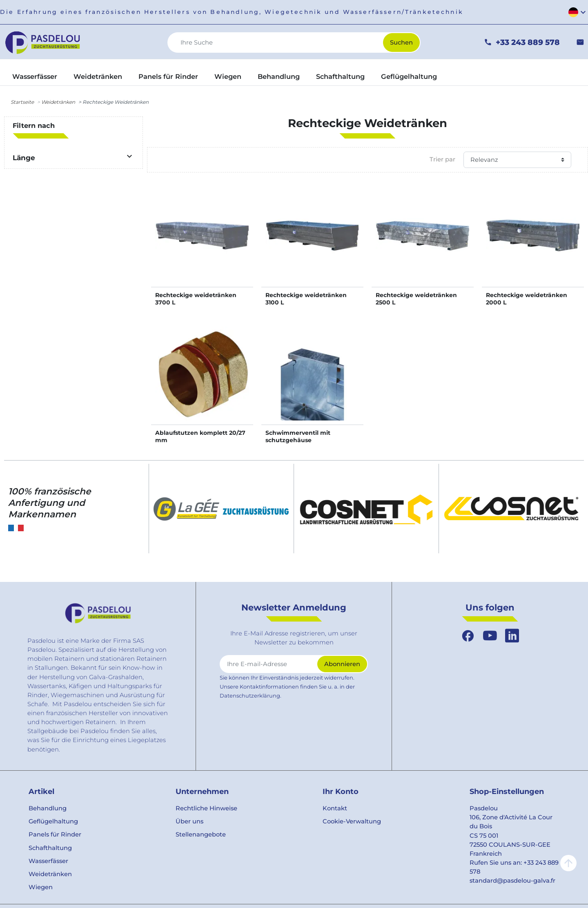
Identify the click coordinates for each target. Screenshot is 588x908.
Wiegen (41, 887)
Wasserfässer (48, 861)
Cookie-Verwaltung (352, 821)
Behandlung (48, 808)
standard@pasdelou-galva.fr (512, 881)
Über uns (189, 821)
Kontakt (335, 808)
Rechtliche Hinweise (206, 808)
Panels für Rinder (55, 834)
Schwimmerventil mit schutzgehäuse (298, 436)
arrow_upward (568, 863)
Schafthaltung (50, 848)
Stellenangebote (201, 834)
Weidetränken (58, 102)
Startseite (22, 102)
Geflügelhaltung (53, 821)
